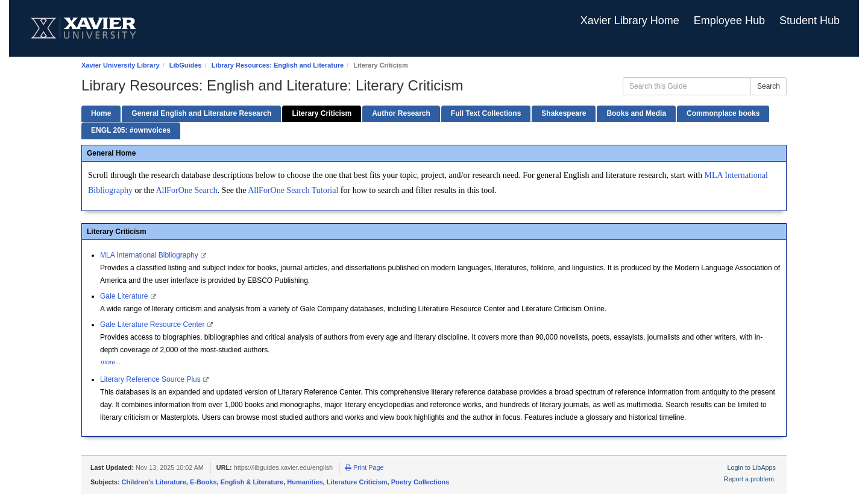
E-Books (203, 482)
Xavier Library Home (630, 21)
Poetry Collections (420, 482)
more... (111, 362)
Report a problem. (750, 479)
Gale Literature (125, 296)
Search (769, 86)
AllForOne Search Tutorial (293, 190)
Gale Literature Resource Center (153, 325)
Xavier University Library (121, 65)
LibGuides (186, 65)
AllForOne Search (186, 190)
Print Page (364, 467)
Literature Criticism (357, 482)
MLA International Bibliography (150, 255)
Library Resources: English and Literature (278, 65)
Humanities (305, 482)
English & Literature (252, 482)
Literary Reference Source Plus (151, 379)
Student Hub (810, 21)
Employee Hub (729, 21)
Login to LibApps (752, 467)
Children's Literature (154, 482)
